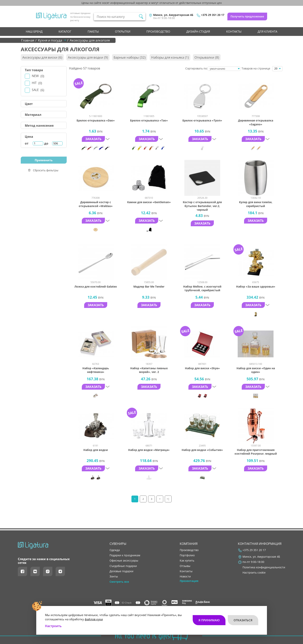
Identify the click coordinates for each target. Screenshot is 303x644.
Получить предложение (247, 16)
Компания (189, 544)
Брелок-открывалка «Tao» (149, 120)
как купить (187, 561)
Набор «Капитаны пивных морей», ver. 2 (149, 370)
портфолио (187, 555)
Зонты (114, 576)
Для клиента (267, 31)
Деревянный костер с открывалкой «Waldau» (96, 204)
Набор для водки (96, 450)
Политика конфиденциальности (264, 567)
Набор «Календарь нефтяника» (96, 370)
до (46, 143)
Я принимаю (209, 620)
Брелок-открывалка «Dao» (96, 120)
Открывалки (207, 57)
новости (185, 576)
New (38, 76)
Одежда (115, 550)
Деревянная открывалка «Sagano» (256, 122)
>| (168, 499)
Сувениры (118, 544)
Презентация (189, 581)
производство (158, 31)
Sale (38, 90)
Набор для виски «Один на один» (256, 370)
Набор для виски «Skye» (202, 368)
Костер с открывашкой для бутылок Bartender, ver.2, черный (202, 206)
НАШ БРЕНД (34, 31)
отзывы (185, 566)
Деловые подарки (121, 571)
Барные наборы (130, 57)
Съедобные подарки (123, 566)
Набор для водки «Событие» (202, 450)
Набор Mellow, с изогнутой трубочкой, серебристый (202, 288)
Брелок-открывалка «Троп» (202, 120)
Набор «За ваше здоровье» (256, 286)
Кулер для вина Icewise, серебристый (256, 204)
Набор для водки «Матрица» (149, 450)
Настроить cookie (254, 573)
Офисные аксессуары (124, 561)
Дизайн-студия (198, 31)
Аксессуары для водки (88, 57)
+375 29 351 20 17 (213, 15)
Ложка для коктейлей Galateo (96, 286)
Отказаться (243, 620)
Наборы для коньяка (170, 57)
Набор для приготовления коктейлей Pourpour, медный (256, 452)
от (27, 143)
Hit (37, 83)
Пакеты (93, 31)
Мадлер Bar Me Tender (149, 286)
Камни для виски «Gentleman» (149, 202)
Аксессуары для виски (42, 57)
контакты (234, 31)
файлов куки (94, 619)
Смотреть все (119, 582)
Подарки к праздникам (125, 555)
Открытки (123, 31)
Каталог (65, 31)
